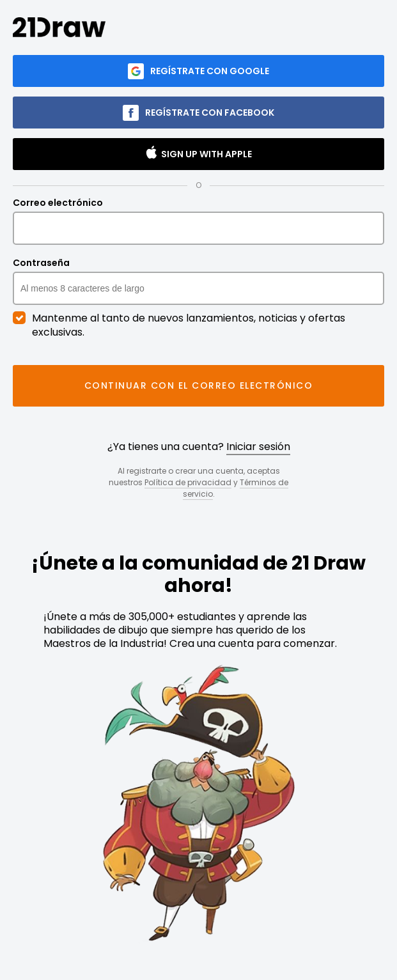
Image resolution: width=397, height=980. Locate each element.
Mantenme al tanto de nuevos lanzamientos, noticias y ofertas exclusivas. (179, 325)
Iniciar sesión (258, 447)
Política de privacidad (188, 482)
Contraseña (198, 281)
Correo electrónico (198, 221)
